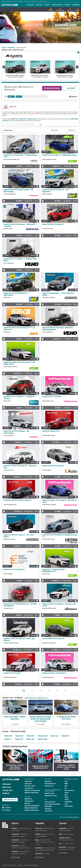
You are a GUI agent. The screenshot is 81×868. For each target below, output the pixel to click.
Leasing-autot (7, 790)
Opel (66, 795)
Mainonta (27, 803)
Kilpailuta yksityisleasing (32, 790)
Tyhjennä (73, 97)
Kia (66, 788)
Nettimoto (9, 1)
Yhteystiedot (48, 811)
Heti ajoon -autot (30, 786)
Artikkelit (6, 793)
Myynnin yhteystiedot (31, 808)
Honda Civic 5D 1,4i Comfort (52, 397)
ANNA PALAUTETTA (10, 800)
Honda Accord (32, 119)
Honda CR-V (15, 119)
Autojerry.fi (48, 781)
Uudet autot (7, 787)
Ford (66, 786)
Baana (45, 1)
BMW (66, 784)
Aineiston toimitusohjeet (32, 806)
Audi (66, 781)
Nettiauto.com (49, 786)
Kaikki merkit (69, 806)
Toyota (67, 799)
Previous (4, 67)
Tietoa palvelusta (50, 802)
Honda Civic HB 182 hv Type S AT (53, 639)
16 (44, 698)
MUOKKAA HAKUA (52, 88)
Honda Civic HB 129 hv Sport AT (53, 224)
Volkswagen (68, 802)
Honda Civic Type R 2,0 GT (51, 431)
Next (77, 67)
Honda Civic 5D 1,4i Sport (12, 673)
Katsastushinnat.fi (50, 784)
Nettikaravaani (35, 1)
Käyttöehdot (48, 806)
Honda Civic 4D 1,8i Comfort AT (14, 569)
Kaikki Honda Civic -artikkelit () (36, 698)
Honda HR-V (23, 119)
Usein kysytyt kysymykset (52, 804)
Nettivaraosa (27, 1)
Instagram (8, 810)
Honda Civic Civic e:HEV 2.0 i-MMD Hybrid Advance (60, 155)
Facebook (8, 808)
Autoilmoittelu (29, 801)
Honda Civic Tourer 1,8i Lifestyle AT (54, 673)
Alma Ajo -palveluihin (74, 817)
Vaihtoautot (7, 784)
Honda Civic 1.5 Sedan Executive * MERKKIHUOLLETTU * (54, 570)
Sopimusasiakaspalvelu (32, 810)
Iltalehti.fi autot (49, 793)
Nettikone (21, 1)
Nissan (67, 793)
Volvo (66, 804)
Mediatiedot (28, 799)
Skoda (67, 797)
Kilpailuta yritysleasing (32, 793)
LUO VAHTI (70, 88)
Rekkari (41, 1)
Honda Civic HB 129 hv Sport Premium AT (18, 500)
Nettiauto (4, 1)
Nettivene (15, 1)
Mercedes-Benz (69, 790)
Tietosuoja (48, 809)
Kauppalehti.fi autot (51, 796)
